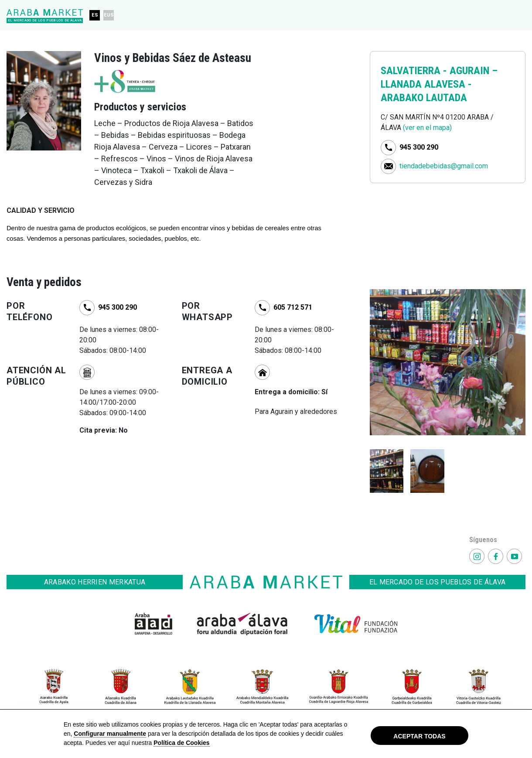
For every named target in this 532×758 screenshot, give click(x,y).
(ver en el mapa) (427, 128)
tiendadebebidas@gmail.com (444, 166)
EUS (109, 15)
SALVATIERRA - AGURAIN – (439, 71)
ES (95, 15)
